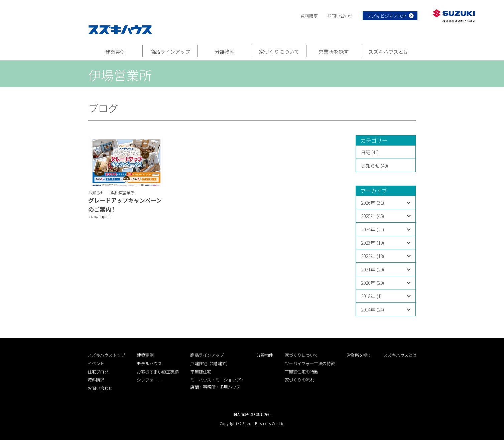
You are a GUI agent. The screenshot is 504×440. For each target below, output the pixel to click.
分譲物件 (225, 52)
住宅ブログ (98, 372)
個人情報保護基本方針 (252, 414)
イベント (96, 363)
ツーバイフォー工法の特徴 (310, 363)
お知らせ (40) (374, 166)
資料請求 (309, 16)
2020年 (372, 283)
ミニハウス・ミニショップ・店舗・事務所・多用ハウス (217, 383)
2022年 (372, 256)
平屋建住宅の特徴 (301, 372)
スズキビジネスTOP (387, 16)
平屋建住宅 (201, 372)
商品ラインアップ (170, 52)
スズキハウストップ (106, 355)
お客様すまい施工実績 (158, 372)
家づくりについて (279, 52)
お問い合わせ (340, 16)
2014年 (372, 309)
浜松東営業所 (123, 192)
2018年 (371, 296)
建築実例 (115, 52)
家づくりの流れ (299, 380)
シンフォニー (149, 380)
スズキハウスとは (388, 52)
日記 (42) (370, 152)
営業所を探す (334, 52)
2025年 (372, 216)
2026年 (372, 203)
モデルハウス (149, 363)
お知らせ (96, 192)
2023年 (372, 243)
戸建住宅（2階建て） (210, 363)
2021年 (372, 269)
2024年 (372, 229)
